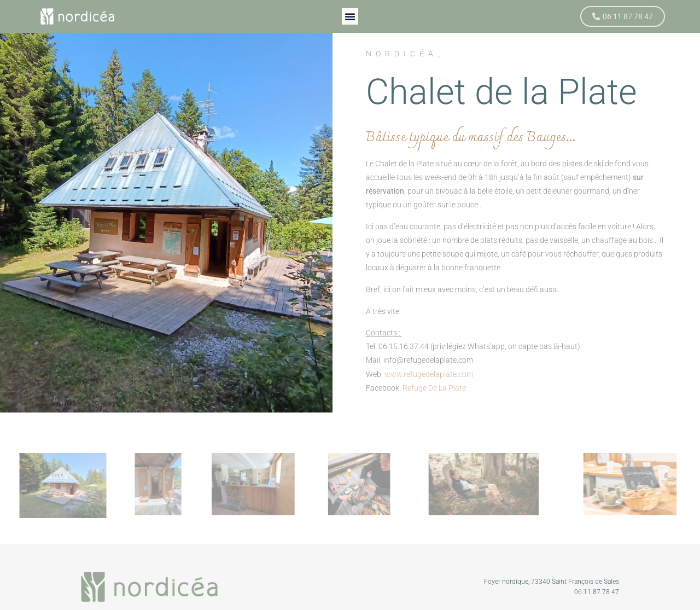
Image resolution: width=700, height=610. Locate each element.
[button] (350, 16)
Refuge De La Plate (434, 388)
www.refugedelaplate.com (429, 374)
